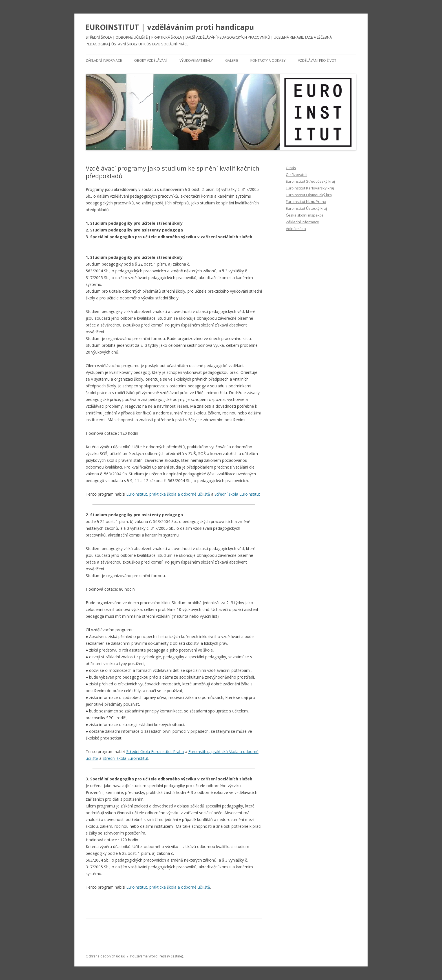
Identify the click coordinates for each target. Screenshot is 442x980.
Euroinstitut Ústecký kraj (306, 208)
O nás (291, 168)
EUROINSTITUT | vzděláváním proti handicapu (170, 27)
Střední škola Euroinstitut (237, 494)
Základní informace (104, 60)
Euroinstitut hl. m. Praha (306, 202)
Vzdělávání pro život (317, 60)
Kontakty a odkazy (268, 60)
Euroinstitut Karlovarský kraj (310, 188)
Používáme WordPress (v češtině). (157, 956)
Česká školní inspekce (305, 215)
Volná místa (296, 229)
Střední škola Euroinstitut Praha (155, 751)
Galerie (232, 60)
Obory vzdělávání (151, 60)
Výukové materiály (196, 60)
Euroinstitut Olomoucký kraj (309, 195)
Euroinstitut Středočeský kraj (310, 181)
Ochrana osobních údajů (105, 956)
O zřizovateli (297, 175)
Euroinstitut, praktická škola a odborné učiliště (168, 494)
